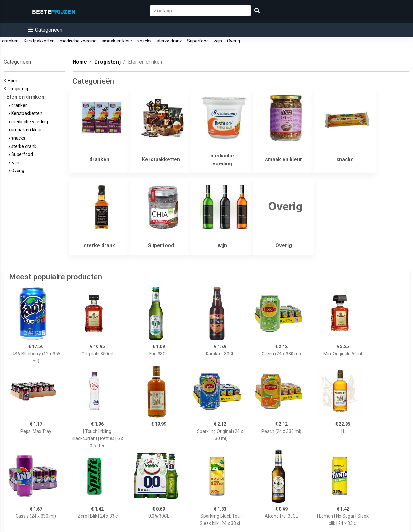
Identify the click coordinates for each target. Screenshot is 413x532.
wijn (218, 41)
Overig (234, 41)
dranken (10, 41)
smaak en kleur (117, 41)
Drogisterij (19, 89)
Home (15, 81)
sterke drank (169, 41)
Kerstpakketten (39, 41)
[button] (45, 30)
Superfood (198, 41)
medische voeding (78, 41)
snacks (144, 41)
